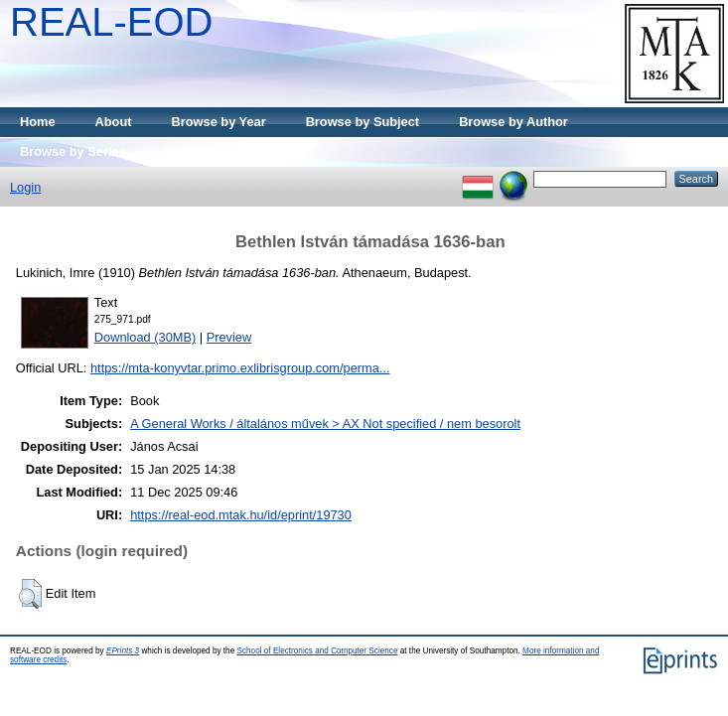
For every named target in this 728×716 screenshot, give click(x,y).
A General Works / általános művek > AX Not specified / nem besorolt (325, 424)
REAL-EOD (112, 22)
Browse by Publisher (229, 151)
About (114, 122)
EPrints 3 (123, 651)
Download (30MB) (145, 337)
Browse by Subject (363, 122)
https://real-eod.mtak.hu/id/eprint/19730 (241, 515)
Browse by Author (513, 122)
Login (25, 187)
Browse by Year (219, 122)
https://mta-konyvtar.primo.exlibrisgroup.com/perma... (240, 368)
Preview (229, 337)
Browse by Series (73, 151)
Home (38, 122)
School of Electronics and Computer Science (317, 651)
